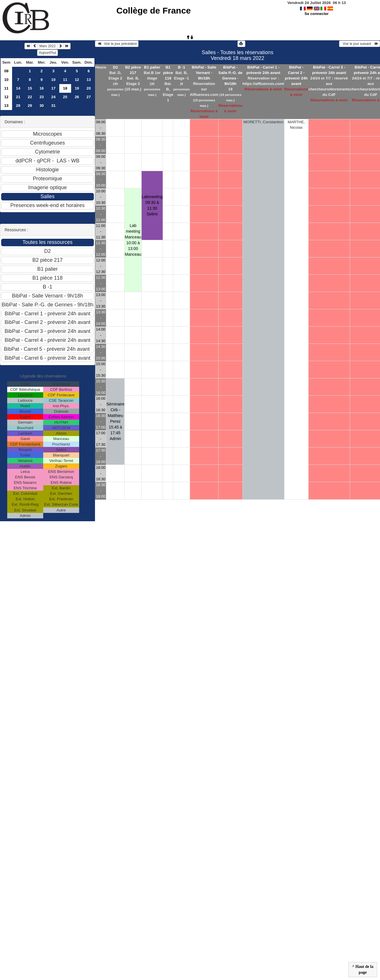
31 (53, 106)
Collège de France (153, 11)
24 (53, 97)
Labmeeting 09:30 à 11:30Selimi (152, 205)
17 (53, 88)
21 (18, 97)
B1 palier (152, 67)
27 (89, 97)
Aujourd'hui (48, 53)
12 (77, 80)
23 (42, 97)
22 (30, 97)
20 (89, 88)
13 (89, 80)
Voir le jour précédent (117, 44)
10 (6, 80)
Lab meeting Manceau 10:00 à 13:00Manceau (133, 240)
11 (65, 80)
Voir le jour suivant (360, 44)
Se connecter (317, 14)
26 (77, 97)
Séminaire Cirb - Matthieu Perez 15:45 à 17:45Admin (115, 421)
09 (6, 71)
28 (18, 106)
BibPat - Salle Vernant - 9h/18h (204, 73)
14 (18, 88)
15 (30, 88)
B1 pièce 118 (168, 73)
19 (77, 88)
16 (42, 88)
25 (65, 97)
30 (42, 106)
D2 (115, 67)
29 (30, 106)
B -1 (182, 67)
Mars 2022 (48, 46)
